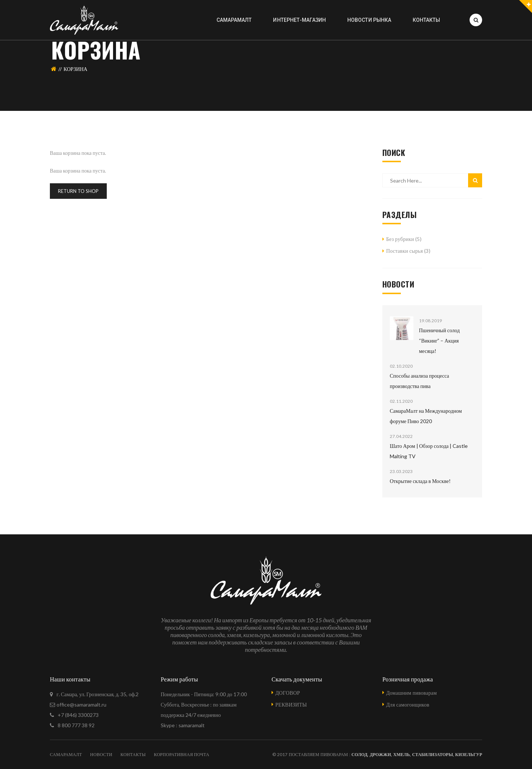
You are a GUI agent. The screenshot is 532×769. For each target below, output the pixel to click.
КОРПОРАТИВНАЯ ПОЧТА (181, 754)
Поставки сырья (404, 251)
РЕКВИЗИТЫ (291, 705)
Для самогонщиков (408, 705)
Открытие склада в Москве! (420, 481)
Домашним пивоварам (411, 693)
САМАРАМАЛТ (66, 754)
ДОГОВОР (288, 693)
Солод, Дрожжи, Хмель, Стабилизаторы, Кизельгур (417, 754)
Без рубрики (400, 239)
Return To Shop (78, 191)
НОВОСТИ (101, 754)
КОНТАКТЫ (133, 754)
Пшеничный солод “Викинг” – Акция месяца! (439, 341)
